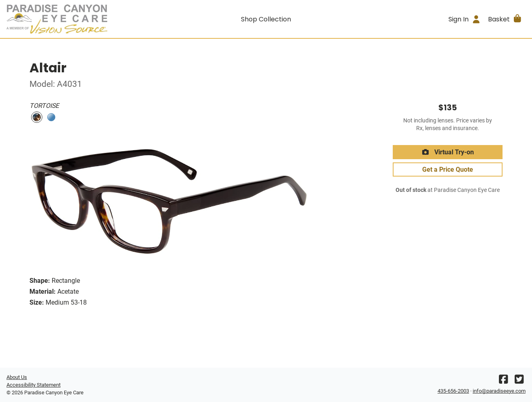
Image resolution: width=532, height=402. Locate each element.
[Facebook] (503, 381)
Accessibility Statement (34, 385)
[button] (505, 19)
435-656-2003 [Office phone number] (453, 391)
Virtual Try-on (448, 152)
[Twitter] (519, 381)
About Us (17, 377)
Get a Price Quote (448, 169)
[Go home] (71, 19)
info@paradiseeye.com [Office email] (499, 391)
